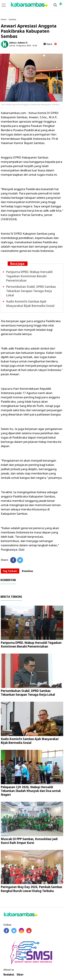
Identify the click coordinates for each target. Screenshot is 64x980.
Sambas (12, 19)
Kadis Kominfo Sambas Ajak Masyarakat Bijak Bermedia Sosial (30, 741)
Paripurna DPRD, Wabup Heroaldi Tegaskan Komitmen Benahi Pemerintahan (29, 276)
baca (48, 44)
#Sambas (27, 571)
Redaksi (9, 975)
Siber (20, 975)
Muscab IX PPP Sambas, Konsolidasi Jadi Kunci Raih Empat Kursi (29, 841)
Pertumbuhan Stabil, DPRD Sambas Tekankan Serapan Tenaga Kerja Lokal (31, 291)
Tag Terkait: (10, 571)
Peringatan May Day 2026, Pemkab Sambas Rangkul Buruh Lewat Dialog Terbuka (31, 889)
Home (4, 19)
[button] (61, 2)
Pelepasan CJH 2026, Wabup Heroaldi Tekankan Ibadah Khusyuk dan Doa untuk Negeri (31, 791)
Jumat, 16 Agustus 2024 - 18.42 (23, 45)
